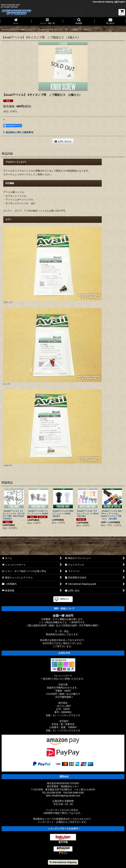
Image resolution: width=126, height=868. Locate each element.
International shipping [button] (63, 862)
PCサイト (65, 599)
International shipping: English (109, 2)
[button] (79, 21)
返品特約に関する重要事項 (18, 132)
